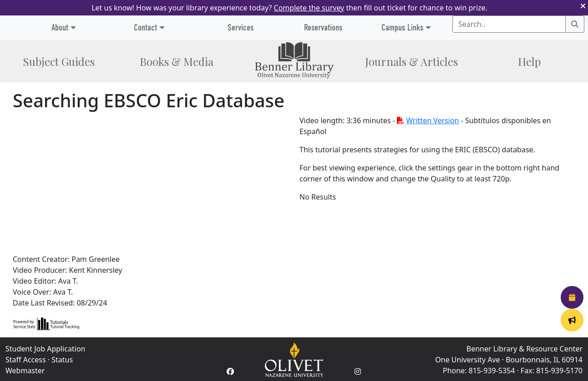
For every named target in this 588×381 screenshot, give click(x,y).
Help (529, 61)
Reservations (323, 28)
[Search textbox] (509, 24)
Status (62, 360)
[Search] (575, 24)
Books (177, 61)
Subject (59, 61)
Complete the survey (309, 8)
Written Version (428, 120)
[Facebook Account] (230, 371)
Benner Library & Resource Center (525, 349)
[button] (583, 8)
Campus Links (402, 28)
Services (241, 28)
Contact (145, 28)
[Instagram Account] (358, 371)
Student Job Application (45, 349)
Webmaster (25, 371)
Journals (411, 61)
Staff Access (26, 360)
